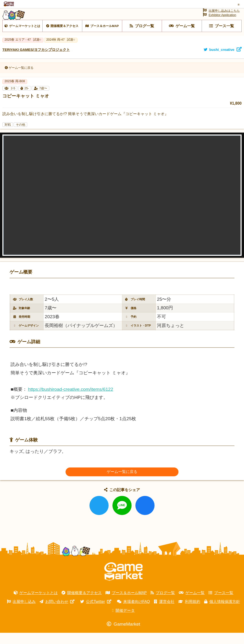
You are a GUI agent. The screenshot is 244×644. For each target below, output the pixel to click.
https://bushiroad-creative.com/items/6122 (71, 400)
